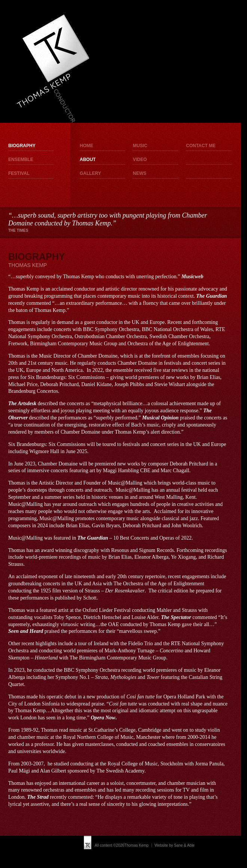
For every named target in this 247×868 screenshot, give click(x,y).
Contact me (201, 146)
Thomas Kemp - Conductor (53, 69)
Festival (19, 173)
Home (86, 146)
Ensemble (21, 160)
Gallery (90, 173)
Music (140, 146)
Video (140, 160)
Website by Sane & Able (175, 845)
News (140, 173)
